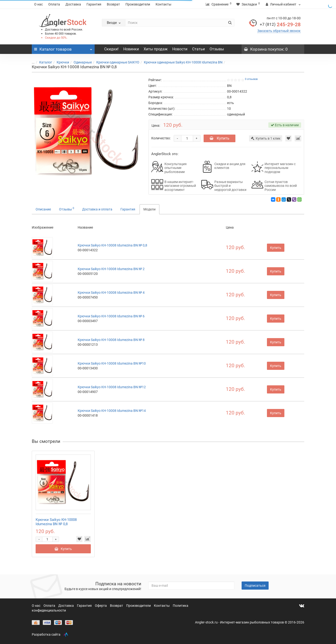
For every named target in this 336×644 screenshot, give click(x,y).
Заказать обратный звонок (279, 31)
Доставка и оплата (97, 209)
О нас (38, 4)
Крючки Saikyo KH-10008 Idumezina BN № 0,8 (112, 245)
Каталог (43, 62)
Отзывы (217, 49)
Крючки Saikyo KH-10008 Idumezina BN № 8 (111, 340)
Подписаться (255, 586)
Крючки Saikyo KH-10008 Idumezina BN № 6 (111, 316)
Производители (138, 4)
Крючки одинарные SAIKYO (115, 62)
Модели (149, 209)
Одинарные (80, 62)
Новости (180, 49)
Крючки (60, 62)
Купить (219, 138)
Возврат (113, 4)
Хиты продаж (156, 49)
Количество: (161, 138)
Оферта (101, 606)
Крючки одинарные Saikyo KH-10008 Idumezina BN (180, 62)
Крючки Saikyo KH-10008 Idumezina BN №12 (112, 387)
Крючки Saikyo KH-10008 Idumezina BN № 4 (111, 293)
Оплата (54, 4)
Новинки (131, 49)
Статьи (198, 49)
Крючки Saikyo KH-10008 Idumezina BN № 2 (111, 269)
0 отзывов (251, 79)
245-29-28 (280, 25)
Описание (43, 209)
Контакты (163, 4)
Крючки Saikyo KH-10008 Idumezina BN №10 (112, 363)
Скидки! (111, 49)
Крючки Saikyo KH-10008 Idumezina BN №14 (112, 411)
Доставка (73, 4)
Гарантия (94, 4)
